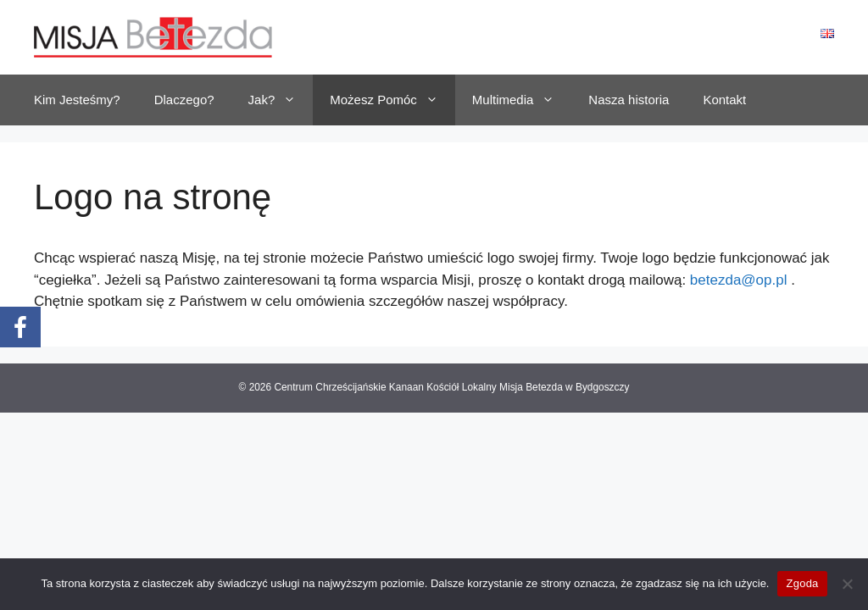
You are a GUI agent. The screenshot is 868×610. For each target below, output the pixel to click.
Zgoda (802, 583)
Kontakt (724, 100)
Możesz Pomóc (392, 100)
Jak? (281, 100)
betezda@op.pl (739, 280)
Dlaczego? (184, 100)
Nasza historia (629, 100)
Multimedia (522, 100)
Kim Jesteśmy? (77, 100)
